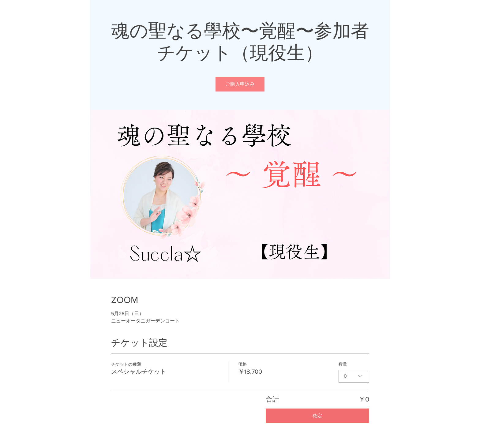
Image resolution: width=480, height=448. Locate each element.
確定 (317, 416)
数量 (343, 364)
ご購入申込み (240, 84)
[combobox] (354, 376)
